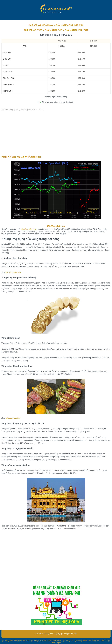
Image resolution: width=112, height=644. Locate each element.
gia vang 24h (24, 640)
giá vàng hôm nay (29, 229)
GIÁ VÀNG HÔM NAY (41, 25)
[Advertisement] (56, 134)
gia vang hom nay (9, 640)
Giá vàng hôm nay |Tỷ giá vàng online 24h (59, 634)
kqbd (59, 643)
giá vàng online (13, 418)
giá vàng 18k (68, 640)
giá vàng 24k (94, 640)
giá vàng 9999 (81, 640)
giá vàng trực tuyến (39, 640)
